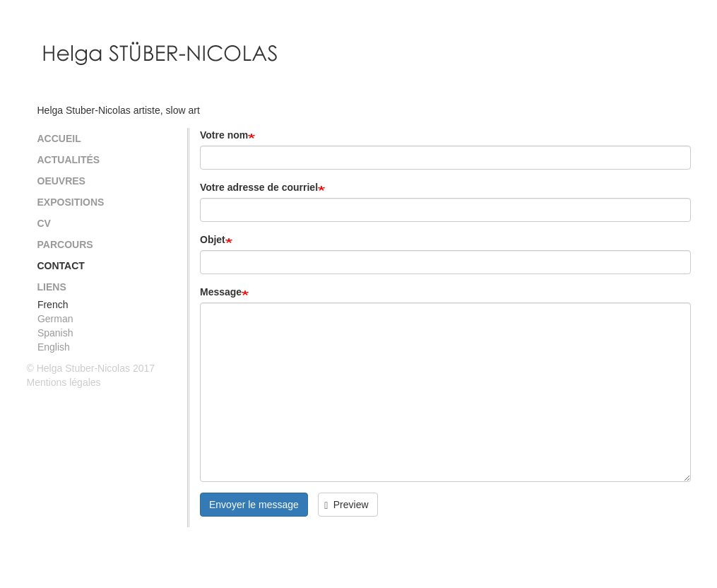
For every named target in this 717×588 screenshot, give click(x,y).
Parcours (65, 245)
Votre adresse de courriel (259, 187)
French (53, 305)
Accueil (59, 139)
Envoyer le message (254, 505)
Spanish (55, 333)
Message (221, 292)
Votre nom (224, 135)
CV (44, 223)
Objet (213, 240)
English (54, 347)
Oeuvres (61, 181)
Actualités (69, 160)
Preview (346, 505)
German (55, 319)
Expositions (71, 202)
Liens (52, 287)
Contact (61, 266)
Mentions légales (64, 382)
